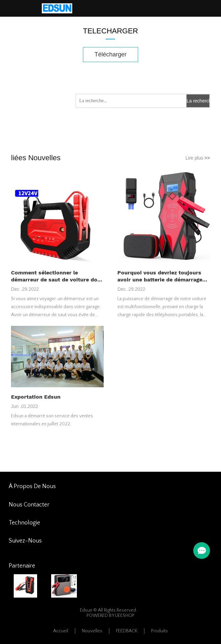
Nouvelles (92, 631)
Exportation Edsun (36, 397)
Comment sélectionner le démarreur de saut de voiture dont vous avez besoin (57, 276)
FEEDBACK (127, 631)
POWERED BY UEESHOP (110, 616)
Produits (159, 631)
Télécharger (110, 54)
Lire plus (198, 158)
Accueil (61, 631)
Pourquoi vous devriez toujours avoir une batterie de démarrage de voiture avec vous (160, 276)
